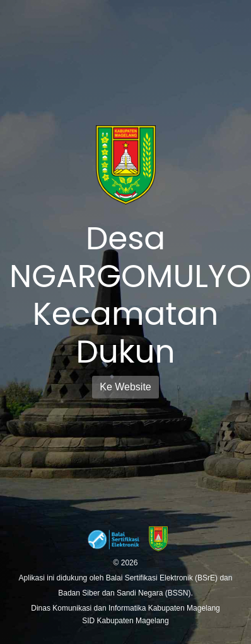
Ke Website (125, 387)
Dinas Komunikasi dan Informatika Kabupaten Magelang (125, 608)
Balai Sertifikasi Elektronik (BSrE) (163, 578)
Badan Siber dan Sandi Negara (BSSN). (125, 593)
